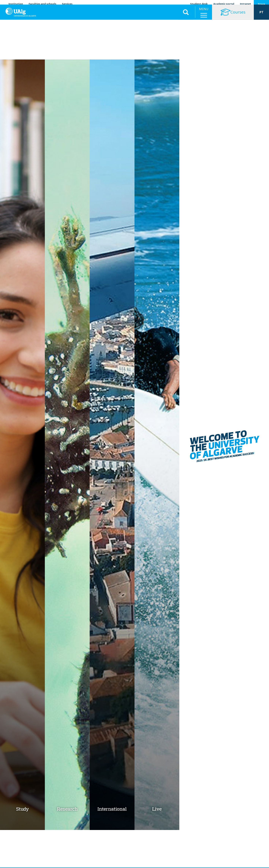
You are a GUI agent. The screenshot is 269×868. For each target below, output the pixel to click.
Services (67, 4)
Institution (16, 4)
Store (261, 4)
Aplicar (186, 15)
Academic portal (224, 4)
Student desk (199, 4)
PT (261, 15)
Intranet (245, 4)
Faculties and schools (42, 4)
